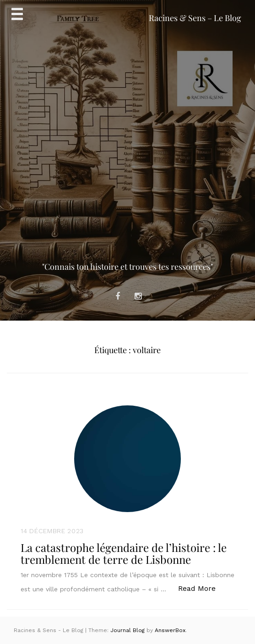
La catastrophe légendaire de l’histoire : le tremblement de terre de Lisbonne (124, 553)
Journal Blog (128, 630)
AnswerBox (170, 630)
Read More (202, 588)
